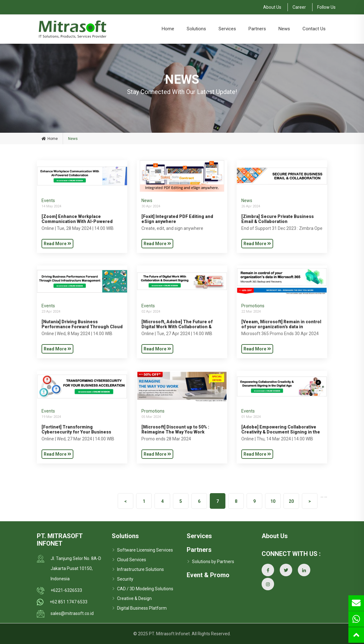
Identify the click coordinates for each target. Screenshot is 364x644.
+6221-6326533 (66, 590)
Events (48, 201)
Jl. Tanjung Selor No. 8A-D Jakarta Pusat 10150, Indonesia (76, 568)
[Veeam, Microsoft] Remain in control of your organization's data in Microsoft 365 (281, 327)
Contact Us (314, 29)
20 (291, 501)
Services (227, 29)
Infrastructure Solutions (140, 569)
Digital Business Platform (142, 608)
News (284, 29)
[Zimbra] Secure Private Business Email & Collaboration (278, 219)
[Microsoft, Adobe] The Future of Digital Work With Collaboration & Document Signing (177, 327)
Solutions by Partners (213, 562)
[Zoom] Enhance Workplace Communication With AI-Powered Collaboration (77, 221)
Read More (57, 244)
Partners (257, 29)
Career (299, 7)
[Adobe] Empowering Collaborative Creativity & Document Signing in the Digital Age (281, 432)
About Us (272, 7)
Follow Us (326, 7)
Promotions (253, 306)
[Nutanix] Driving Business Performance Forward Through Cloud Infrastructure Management (82, 327)
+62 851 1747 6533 (69, 602)
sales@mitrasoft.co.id (72, 613)
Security (125, 579)
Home (168, 29)
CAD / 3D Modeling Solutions (145, 589)
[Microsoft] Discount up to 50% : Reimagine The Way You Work (175, 429)
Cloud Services (132, 560)
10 (273, 501)
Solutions (196, 29)
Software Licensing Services (145, 550)
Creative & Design (134, 598)
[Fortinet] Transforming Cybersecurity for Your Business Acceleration (76, 432)
